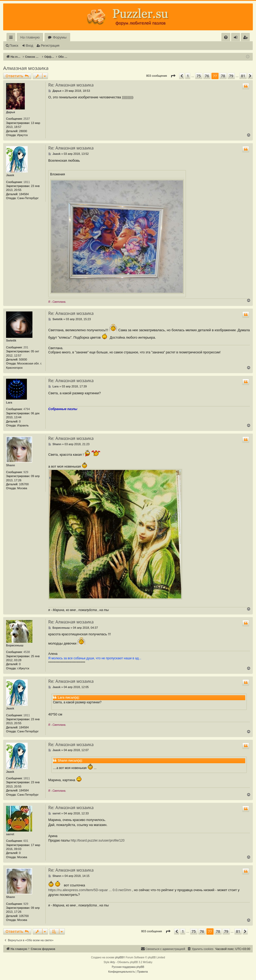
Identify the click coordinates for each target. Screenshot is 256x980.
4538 (27, 652)
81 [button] (243, 76)
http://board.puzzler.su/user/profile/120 (98, 840)
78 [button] (223, 76)
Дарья (11, 112)
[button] (173, 76)
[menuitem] (226, 37)
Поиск (14, 46)
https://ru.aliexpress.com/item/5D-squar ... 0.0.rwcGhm (90, 890)
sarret (10, 834)
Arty (113, 962)
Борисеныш (15, 645)
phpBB (119, 957)
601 (26, 841)
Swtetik (11, 340)
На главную (30, 37)
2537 (27, 119)
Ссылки (12, 38)
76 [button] (207, 76)
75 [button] (199, 76)
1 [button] (188, 76)
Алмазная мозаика (26, 68)
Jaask (10, 175)
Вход (30, 46)
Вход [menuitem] (237, 38)
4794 (27, 409)
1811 (27, 182)
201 (26, 347)
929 (26, 472)
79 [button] (231, 76)
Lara (9, 402)
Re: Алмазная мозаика (71, 85)
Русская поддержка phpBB (128, 967)
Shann (11, 465)
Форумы (60, 37)
